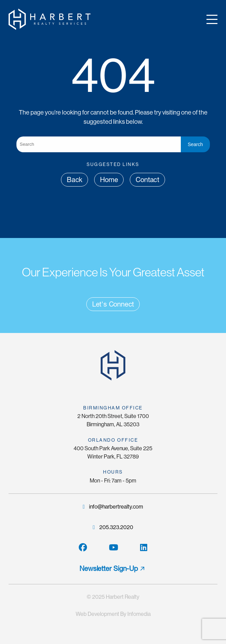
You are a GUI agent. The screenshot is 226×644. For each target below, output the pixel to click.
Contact (147, 180)
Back (74, 180)
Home (109, 180)
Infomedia (139, 614)
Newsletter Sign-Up (109, 569)
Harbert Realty (123, 597)
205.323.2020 (113, 527)
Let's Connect (113, 304)
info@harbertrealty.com (113, 507)
